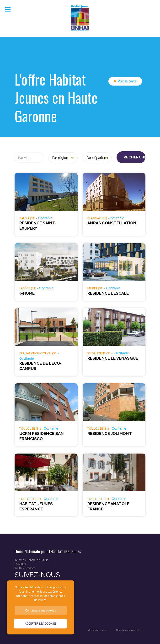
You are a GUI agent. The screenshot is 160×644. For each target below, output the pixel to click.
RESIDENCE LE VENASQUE (113, 358)
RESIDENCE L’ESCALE (108, 293)
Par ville (24, 158)
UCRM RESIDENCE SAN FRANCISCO (42, 436)
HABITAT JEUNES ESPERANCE (36, 506)
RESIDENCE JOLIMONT (110, 433)
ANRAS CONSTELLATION (112, 223)
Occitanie (45, 218)
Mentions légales (97, 630)
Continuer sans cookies (41, 610)
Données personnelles (128, 630)
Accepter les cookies (41, 623)
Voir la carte (127, 81)
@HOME (27, 293)
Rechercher (135, 157)
